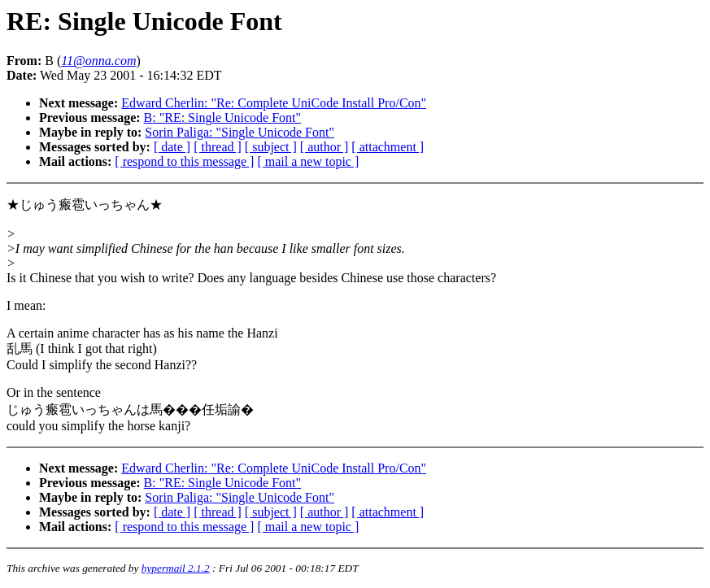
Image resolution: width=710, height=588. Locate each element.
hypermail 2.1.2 (176, 568)
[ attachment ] (388, 147)
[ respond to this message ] (184, 161)
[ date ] (172, 147)
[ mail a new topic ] (308, 161)
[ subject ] (271, 147)
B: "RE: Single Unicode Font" (223, 118)
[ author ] (325, 147)
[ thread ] (218, 147)
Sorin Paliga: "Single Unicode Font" (240, 132)
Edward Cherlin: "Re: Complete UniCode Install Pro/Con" (274, 103)
